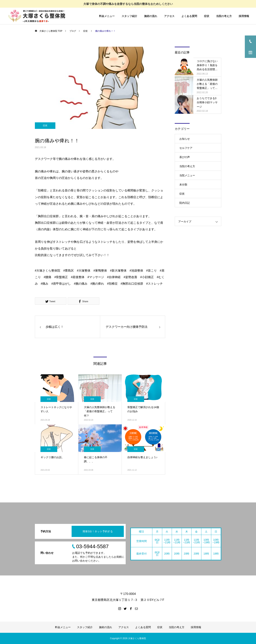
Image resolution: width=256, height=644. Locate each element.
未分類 (183, 185)
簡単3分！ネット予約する (98, 531)
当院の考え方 (224, 16)
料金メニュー (107, 16)
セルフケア (186, 148)
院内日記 (185, 203)
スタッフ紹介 (129, 16)
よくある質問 (189, 16)
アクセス (169, 16)
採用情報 (244, 16)
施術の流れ (151, 16)
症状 (207, 16)
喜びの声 (185, 157)
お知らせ (185, 139)
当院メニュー (187, 175)
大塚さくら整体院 (137, 638)
